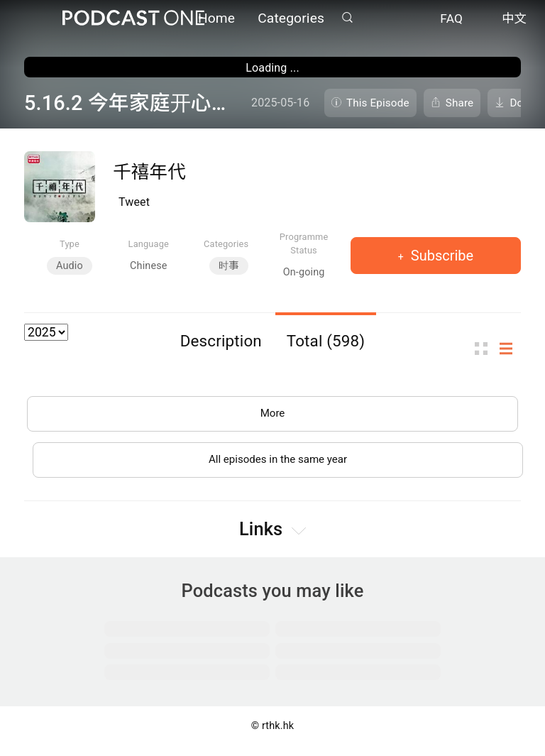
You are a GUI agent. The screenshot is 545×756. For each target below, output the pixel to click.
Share (460, 103)
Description (221, 341)
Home (216, 20)
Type (70, 244)
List (510, 349)
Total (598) (326, 341)
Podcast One (133, 19)
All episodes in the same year (278, 464)
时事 (229, 266)
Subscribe (440, 256)
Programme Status (304, 243)
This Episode (378, 103)
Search (347, 19)
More (273, 415)
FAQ (451, 20)
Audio (70, 266)
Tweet (134, 202)
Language (149, 244)
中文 (514, 20)
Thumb (485, 349)
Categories (291, 20)
